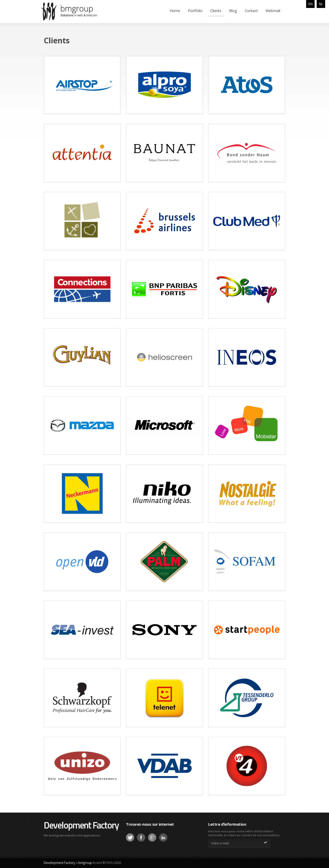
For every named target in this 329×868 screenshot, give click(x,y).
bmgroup (77, 11)
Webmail (273, 11)
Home (175, 11)
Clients (216, 11)
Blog (233, 11)
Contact (251, 11)
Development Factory (81, 825)
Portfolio (195, 11)
